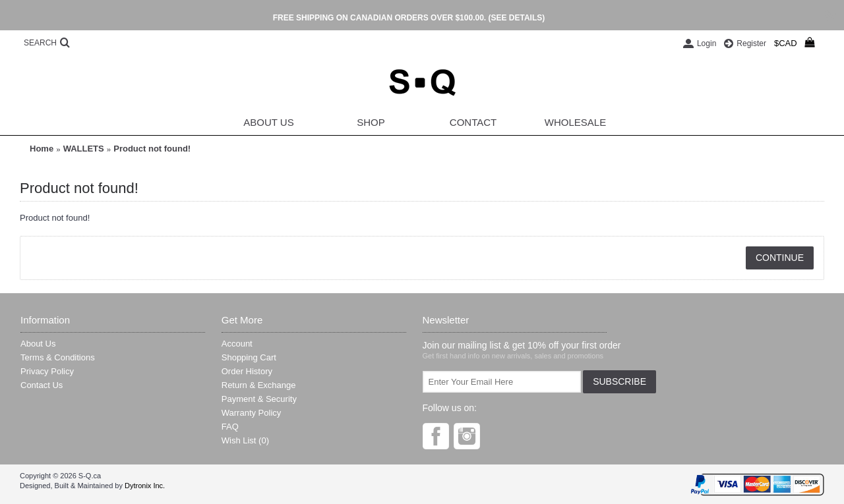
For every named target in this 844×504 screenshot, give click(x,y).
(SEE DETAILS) (516, 18)
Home (42, 149)
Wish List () (245, 440)
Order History (247, 371)
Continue (780, 258)
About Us (38, 344)
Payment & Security (259, 399)
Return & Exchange (259, 385)
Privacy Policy (47, 371)
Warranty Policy (252, 413)
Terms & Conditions (58, 357)
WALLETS (84, 149)
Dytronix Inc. (145, 486)
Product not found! (152, 149)
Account (237, 344)
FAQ (230, 427)
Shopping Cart (249, 357)
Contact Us (42, 385)
